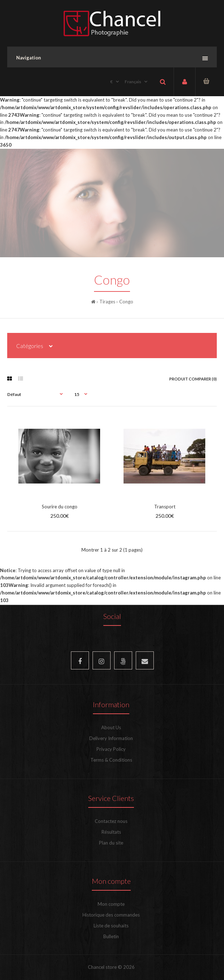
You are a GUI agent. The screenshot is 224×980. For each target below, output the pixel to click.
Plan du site (111, 843)
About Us (111, 727)
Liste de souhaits (111, 926)
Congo (126, 302)
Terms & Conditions (111, 760)
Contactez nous (111, 821)
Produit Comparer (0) (193, 379)
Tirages (107, 302)
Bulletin (111, 936)
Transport (165, 507)
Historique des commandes (111, 915)
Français (133, 82)
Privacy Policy (111, 749)
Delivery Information (111, 738)
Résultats (111, 832)
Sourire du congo (60, 507)
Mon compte (111, 904)
